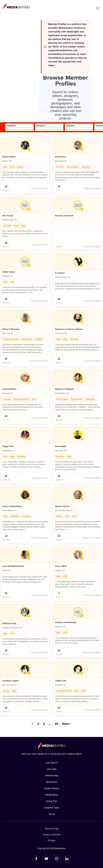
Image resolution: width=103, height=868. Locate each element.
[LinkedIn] (67, 859)
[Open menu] (98, 8)
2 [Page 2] (38, 724)
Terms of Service (52, 835)
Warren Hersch (62, 506)
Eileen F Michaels (11, 329)
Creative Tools (52, 808)
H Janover (60, 273)
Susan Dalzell (9, 157)
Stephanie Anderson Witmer (69, 329)
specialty (41, 126)
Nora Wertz (61, 157)
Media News (52, 795)
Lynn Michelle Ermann (13, 566)
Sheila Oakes (9, 272)
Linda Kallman (9, 389)
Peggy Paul (8, 446)
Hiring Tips (52, 801)
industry (70, 126)
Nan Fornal (8, 216)
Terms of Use (52, 829)
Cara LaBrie (61, 566)
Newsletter (52, 782)
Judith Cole (61, 681)
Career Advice (52, 788)
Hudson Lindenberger (66, 622)
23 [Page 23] (57, 724)
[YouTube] (46, 859)
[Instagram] (57, 859)
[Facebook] (36, 859)
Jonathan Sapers (11, 681)
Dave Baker (61, 446)
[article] (25, 166)
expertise (11, 126)
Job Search (52, 763)
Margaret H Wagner (65, 389)
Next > (67, 724)
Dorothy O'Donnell (64, 216)
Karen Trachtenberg (12, 506)
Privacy (52, 840)
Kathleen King (9, 623)
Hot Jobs (52, 769)
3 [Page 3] (44, 724)
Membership (52, 775)
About (52, 814)
